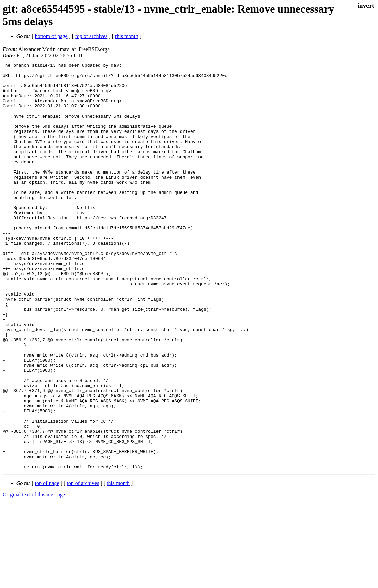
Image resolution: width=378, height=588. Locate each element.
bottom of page (51, 36)
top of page (47, 564)
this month (127, 36)
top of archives (91, 36)
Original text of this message (34, 576)
